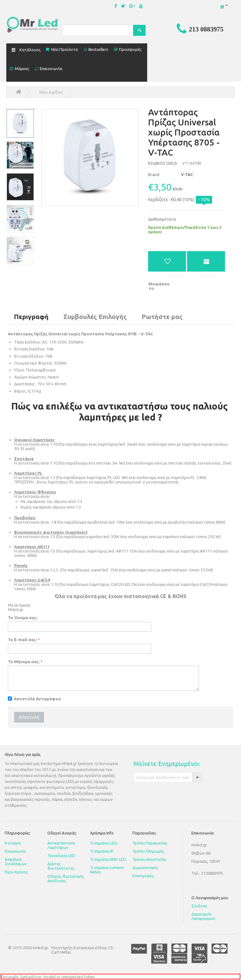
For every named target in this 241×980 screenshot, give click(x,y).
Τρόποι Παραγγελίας (150, 843)
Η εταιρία (13, 843)
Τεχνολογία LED (61, 856)
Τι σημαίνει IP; (102, 851)
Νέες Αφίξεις (51, 92)
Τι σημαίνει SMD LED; (108, 859)
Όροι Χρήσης (16, 872)
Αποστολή (29, 717)
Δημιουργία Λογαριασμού (203, 916)
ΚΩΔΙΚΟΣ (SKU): (163, 163)
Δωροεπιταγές (145, 868)
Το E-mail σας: (22, 640)
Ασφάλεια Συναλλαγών (16, 862)
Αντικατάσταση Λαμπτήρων (61, 845)
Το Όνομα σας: (23, 618)
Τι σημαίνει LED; (104, 843)
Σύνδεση (199, 906)
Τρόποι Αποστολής (149, 859)
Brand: (154, 174)
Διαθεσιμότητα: (162, 219)
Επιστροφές (143, 876)
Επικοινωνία (15, 851)
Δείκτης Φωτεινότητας (61, 866)
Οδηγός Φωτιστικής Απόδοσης (66, 879)
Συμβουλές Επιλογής (95, 317)
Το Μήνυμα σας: (24, 662)
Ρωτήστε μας (162, 317)
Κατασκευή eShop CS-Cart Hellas (83, 950)
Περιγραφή (31, 317)
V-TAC (171, 174)
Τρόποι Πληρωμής (148, 851)
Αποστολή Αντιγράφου (34, 699)
